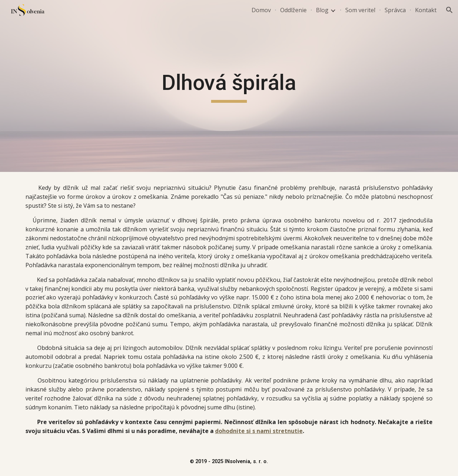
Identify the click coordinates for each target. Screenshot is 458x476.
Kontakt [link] (426, 10)
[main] (229, 86)
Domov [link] (261, 10)
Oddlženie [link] (293, 10)
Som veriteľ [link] (360, 10)
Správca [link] (395, 10)
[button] (449, 10)
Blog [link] (322, 10)
